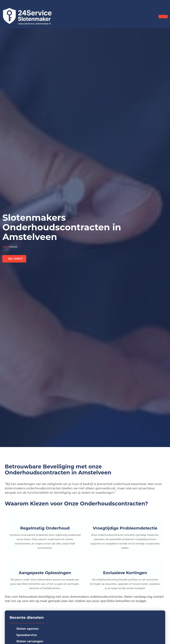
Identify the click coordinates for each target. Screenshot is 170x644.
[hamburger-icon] (163, 17)
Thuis (5, 247)
